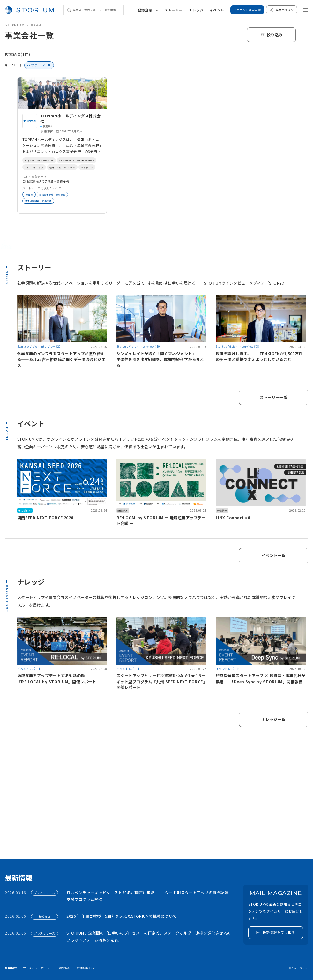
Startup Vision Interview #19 (138, 346)
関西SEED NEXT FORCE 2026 (45, 518)
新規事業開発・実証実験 (58, 194)
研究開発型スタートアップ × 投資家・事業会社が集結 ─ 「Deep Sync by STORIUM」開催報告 (261, 678)
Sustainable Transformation (46, 167)
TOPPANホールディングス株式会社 (71, 118)
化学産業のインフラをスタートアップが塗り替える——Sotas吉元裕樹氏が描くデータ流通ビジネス (61, 359)
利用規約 (11, 968)
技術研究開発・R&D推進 (42, 201)
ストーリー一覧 (274, 397)
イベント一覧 (274, 555)
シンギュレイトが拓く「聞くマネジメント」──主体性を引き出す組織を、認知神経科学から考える (160, 359)
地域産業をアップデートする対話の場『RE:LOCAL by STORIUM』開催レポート (57, 678)
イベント (217, 10)
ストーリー (173, 10)
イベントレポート (29, 669)
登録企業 (148, 10)
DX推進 (30, 194)
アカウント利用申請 (247, 10)
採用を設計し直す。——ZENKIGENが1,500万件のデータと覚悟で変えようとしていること (259, 356)
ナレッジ (196, 10)
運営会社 (65, 968)
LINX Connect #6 (233, 518)
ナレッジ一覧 (274, 719)
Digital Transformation (42, 160)
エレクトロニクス (86, 167)
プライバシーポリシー (38, 968)
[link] (62, 145)
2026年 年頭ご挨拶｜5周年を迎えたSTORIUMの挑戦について (121, 916)
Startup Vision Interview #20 (39, 346)
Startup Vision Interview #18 (238, 346)
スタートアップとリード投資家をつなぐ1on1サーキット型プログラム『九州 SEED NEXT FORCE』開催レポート (161, 681)
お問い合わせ (86, 968)
